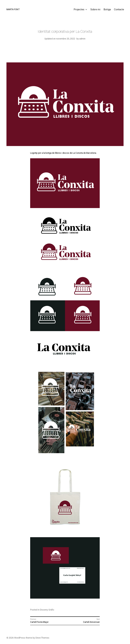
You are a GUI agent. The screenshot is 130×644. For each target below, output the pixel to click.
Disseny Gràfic (47, 610)
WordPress (20, 638)
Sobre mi (95, 9)
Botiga (107, 9)
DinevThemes (42, 638)
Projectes (79, 9)
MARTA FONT (13, 9)
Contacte (119, 9)
